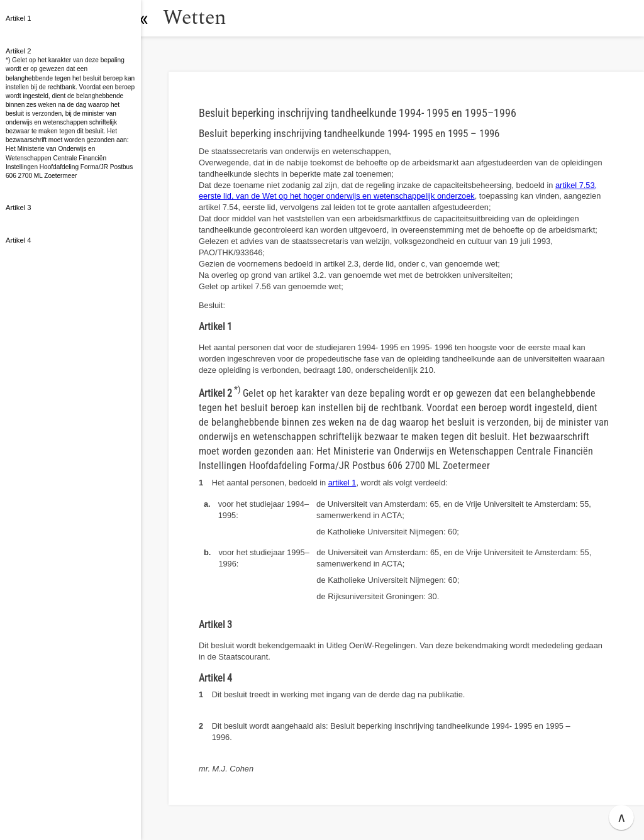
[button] (154, 18)
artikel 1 (342, 483)
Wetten (204, 18)
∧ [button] (622, 817)
